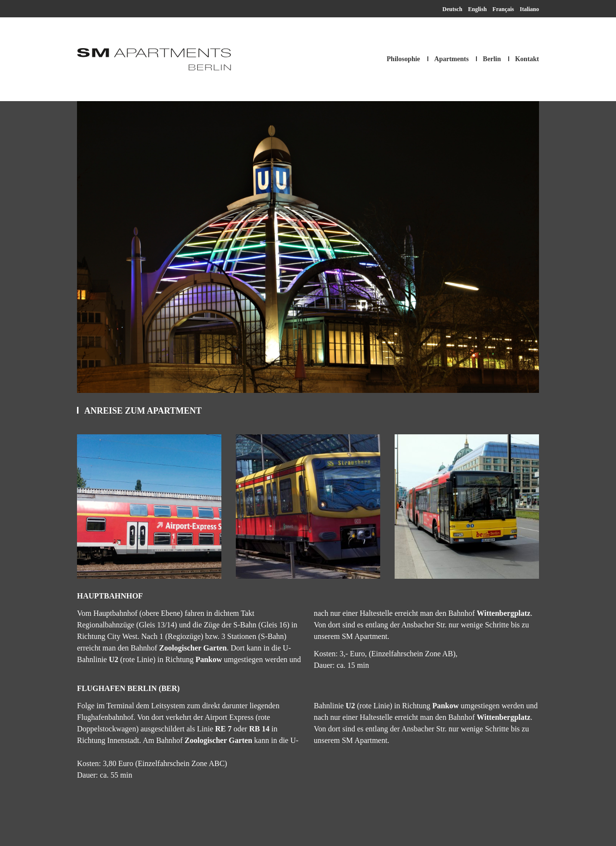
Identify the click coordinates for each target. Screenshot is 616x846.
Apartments (451, 59)
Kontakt (527, 59)
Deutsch (452, 9)
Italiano (529, 9)
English (478, 9)
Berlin (492, 59)
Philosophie (404, 59)
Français (503, 9)
